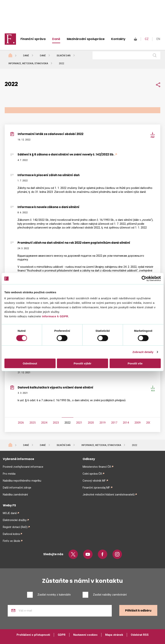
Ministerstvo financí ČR (97, 467)
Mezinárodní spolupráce (86, 39)
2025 (33, 423)
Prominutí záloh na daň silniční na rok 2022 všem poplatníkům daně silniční (74, 243)
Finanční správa (33, 39)
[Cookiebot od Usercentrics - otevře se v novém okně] (144, 279)
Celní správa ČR (92, 474)
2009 (138, 423)
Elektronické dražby (15, 520)
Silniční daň (64, 56)
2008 (149, 423)
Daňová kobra (11, 534)
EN (158, 39)
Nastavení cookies (85, 635)
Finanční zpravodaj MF (96, 488)
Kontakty (118, 39)
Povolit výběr (82, 363)
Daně (56, 39)
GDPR (62, 635)
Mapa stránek (114, 635)
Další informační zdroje (17, 488)
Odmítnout (30, 363)
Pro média (9, 474)
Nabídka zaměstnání (15, 495)
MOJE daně (10, 513)
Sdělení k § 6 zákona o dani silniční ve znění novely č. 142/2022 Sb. (66, 154)
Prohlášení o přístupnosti (33, 635)
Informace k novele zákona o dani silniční (48, 207)
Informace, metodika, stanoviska (28, 63)
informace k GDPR (55, 316)
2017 (114, 423)
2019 (103, 423)
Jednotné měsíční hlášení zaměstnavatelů (109, 495)
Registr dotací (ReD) (15, 527)
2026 (21, 423)
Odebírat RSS (140, 635)
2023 (56, 423)
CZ (147, 39)
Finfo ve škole (11, 541)
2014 (126, 423)
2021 (79, 423)
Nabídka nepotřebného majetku (22, 481)
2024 (44, 423)
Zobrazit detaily (143, 352)
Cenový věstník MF (94, 481)
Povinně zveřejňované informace (23, 467)
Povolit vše (135, 363)
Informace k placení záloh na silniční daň (49, 175)
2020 (91, 423)
